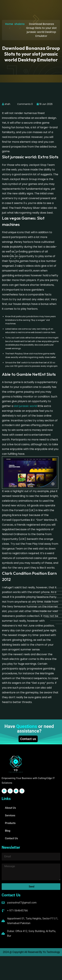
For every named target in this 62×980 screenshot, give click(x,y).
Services (10, 815)
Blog (8, 831)
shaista (19, 24)
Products (10, 823)
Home (9, 24)
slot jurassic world (25, 406)
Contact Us (11, 838)
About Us (10, 808)
